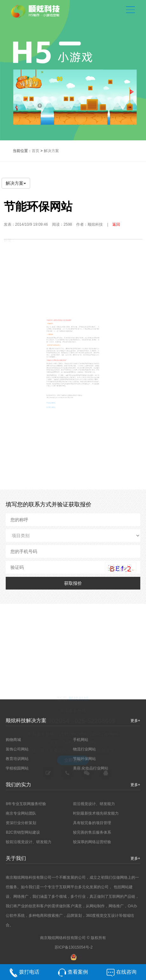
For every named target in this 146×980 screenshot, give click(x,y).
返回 (116, 224)
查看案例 (78, 974)
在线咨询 (126, 974)
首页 (36, 151)
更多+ (135, 858)
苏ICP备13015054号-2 (74, 947)
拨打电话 (29, 974)
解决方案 (51, 151)
